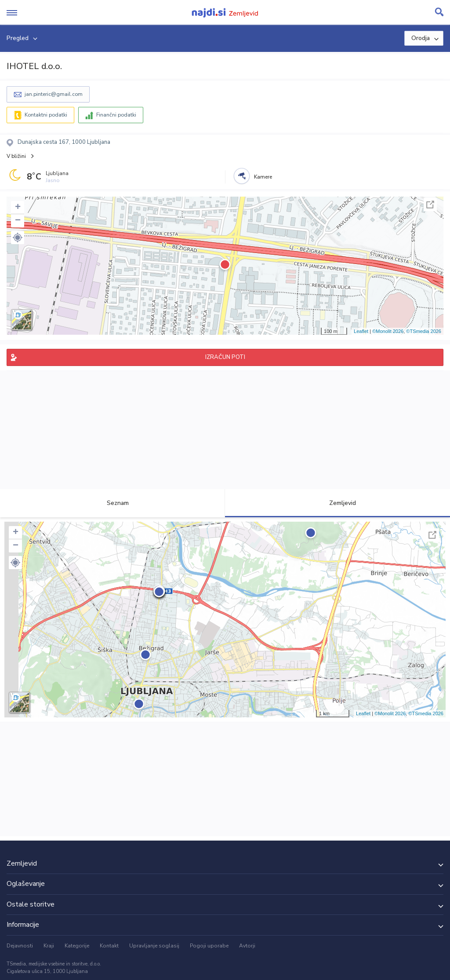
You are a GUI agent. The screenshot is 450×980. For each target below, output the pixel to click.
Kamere (263, 177)
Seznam (113, 503)
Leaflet (361, 331)
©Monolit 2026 (388, 331)
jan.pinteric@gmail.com (54, 94)
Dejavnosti (20, 946)
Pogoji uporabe (209, 946)
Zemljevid (337, 503)
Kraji (49, 946)
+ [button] (18, 208)
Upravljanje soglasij (154, 946)
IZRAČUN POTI (225, 357)
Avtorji (247, 946)
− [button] (18, 221)
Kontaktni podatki (46, 115)
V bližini (16, 156)
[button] (18, 238)
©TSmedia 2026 (424, 331)
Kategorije (77, 946)
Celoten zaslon (430, 205)
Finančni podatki (116, 115)
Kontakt (109, 946)
